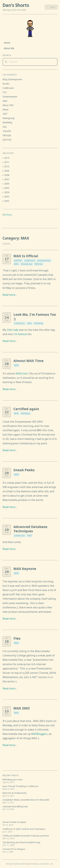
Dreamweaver (44, 260)
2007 (7, 179)
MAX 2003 (22, 708)
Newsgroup (27, 264)
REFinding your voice (13, 779)
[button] (3, 158)
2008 (7, 175)
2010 (7, 166)
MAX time (22, 373)
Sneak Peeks (24, 470)
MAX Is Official (26, 256)
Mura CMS (8, 105)
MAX (16, 264)
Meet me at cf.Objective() (14, 793)
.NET (5, 114)
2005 (7, 188)
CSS (5, 92)
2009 (7, 171)
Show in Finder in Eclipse (14, 822)
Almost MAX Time (28, 361)
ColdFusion (30, 260)
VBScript (39, 264)
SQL (5, 127)
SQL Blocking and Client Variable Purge (21, 842)
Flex (17, 638)
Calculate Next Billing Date (15, 806)
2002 (7, 201)
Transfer (7, 131)
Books (6, 84)
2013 (7, 158)
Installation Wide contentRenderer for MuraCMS (26, 800)
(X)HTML (18, 260)
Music (6, 109)
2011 (7, 162)
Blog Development (12, 79)
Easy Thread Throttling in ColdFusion (21, 786)
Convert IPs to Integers (14, 849)
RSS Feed (7, 215)
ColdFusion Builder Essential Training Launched (26, 836)
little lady (13, 330)
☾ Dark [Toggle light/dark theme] (51, 7)
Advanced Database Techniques (30, 529)
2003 (7, 197)
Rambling (39, 323)
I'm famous (20, 334)
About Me (9, 48)
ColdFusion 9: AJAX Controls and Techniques (24, 829)
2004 (7, 192)
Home (7, 43)
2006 (7, 184)
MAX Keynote (25, 569)
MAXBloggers (39, 734)
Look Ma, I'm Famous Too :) (35, 317)
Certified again (26, 409)
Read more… (10, 295)
